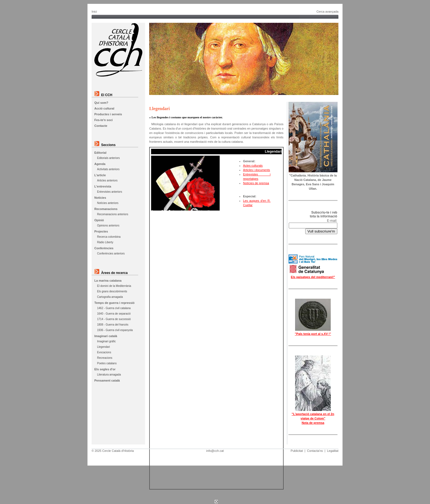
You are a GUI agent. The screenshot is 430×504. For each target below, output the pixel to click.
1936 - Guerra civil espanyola (115, 330)
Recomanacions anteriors (113, 214)
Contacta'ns (315, 451)
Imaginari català (106, 336)
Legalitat (333, 451)
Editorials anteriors (108, 158)
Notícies (100, 198)
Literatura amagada (109, 375)
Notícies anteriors (108, 203)
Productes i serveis (108, 114)
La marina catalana (108, 281)
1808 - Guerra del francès (113, 325)
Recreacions (105, 358)
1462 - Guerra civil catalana (114, 308)
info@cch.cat (215, 451)
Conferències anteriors (111, 254)
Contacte (101, 126)
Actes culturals (253, 166)
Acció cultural (104, 108)
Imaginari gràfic (106, 341)
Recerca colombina (109, 237)
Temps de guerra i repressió (114, 303)
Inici (94, 12)
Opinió (99, 220)
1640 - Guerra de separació (114, 314)
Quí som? (101, 103)
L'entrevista (103, 186)
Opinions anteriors (108, 226)
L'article (100, 175)
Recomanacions (106, 209)
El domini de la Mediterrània (114, 286)
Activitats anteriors (108, 169)
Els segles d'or (105, 369)
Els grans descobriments (112, 291)
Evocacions (104, 352)
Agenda (100, 164)
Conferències (104, 248)
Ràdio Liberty (105, 242)
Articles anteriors (107, 180)
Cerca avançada (327, 12)
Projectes (101, 231)
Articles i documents (256, 170)
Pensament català (107, 380)
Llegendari (104, 347)
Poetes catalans (107, 363)
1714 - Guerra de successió (114, 319)
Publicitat (297, 451)
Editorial (100, 153)
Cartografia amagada (110, 297)
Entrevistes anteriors (110, 192)
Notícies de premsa (256, 183)
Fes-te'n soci (104, 120)
